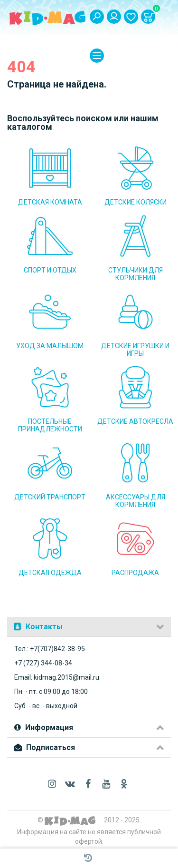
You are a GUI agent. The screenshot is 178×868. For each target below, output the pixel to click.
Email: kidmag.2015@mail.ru (57, 677)
